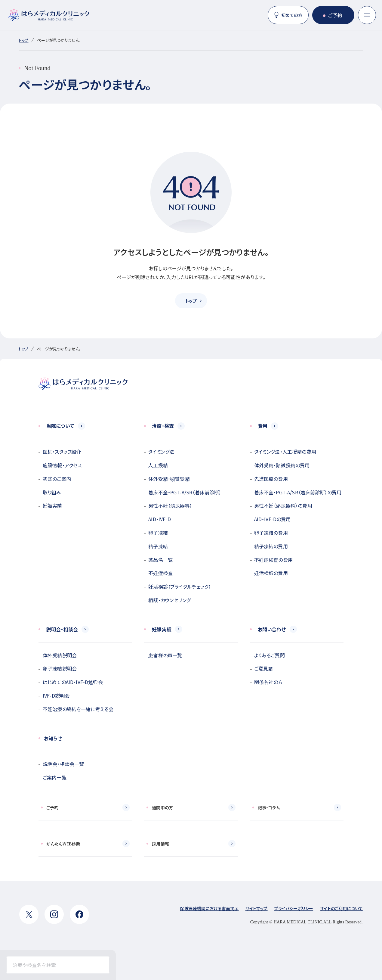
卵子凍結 (158, 533)
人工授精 (158, 465)
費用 (263, 426)
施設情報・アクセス (62, 465)
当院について (60, 426)
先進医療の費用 (271, 479)
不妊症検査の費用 (273, 560)
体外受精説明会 (60, 655)
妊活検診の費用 (271, 573)
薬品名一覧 (160, 560)
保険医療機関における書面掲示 (209, 908)
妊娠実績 (52, 506)
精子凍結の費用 (271, 546)
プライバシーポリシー (294, 908)
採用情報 (160, 844)
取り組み (52, 492)
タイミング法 (161, 452)
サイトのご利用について (341, 908)
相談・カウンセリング (169, 600)
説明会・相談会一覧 (63, 764)
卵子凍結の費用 (271, 533)
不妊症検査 (160, 573)
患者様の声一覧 (165, 655)
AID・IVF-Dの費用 (273, 519)
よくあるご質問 (270, 655)
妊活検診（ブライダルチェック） (180, 586)
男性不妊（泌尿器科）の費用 (283, 506)
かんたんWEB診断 (63, 844)
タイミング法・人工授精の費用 (285, 452)
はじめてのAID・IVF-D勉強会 (73, 682)
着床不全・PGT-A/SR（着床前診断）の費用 (298, 492)
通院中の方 (162, 807)
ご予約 (335, 15)
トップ (23, 40)
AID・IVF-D (159, 519)
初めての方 (292, 15)
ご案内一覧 (55, 777)
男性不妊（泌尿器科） (170, 506)
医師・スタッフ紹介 (62, 452)
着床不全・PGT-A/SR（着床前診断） (185, 492)
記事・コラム (269, 807)
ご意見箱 (264, 668)
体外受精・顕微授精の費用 (282, 465)
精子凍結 (158, 546)
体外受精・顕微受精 (169, 479)
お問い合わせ (272, 629)
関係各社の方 (269, 682)
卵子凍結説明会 (60, 668)
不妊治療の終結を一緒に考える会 (78, 709)
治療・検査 (163, 426)
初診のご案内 (57, 479)
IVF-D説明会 (56, 695)
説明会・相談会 (62, 629)
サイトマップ (257, 908)
